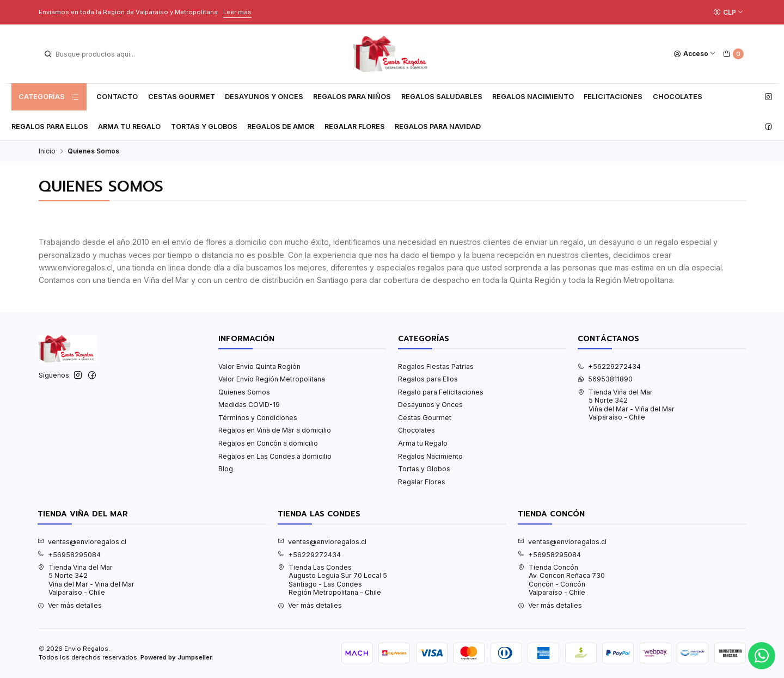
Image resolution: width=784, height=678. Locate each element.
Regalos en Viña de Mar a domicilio (275, 430)
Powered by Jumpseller (176, 657)
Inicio (47, 151)
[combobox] (99, 54)
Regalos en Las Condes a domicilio (275, 456)
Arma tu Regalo (129, 127)
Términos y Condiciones (258, 418)
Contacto (117, 97)
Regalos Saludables (442, 97)
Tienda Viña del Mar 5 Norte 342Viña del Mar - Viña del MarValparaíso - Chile (626, 405)
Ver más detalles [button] (70, 605)
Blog (226, 469)
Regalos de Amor (281, 127)
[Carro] (733, 54)
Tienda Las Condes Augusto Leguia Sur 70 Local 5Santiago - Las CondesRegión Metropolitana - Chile (332, 580)
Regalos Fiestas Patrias (436, 366)
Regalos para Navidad (438, 127)
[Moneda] (728, 12)
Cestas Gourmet (182, 97)
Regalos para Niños (352, 97)
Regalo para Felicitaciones (441, 392)
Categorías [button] (49, 97)
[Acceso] (695, 54)
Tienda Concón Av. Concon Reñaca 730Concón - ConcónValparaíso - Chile (561, 580)
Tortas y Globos (204, 127)
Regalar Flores (355, 127)
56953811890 (605, 379)
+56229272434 (609, 366)
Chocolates (678, 97)
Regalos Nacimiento (533, 97)
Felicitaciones (613, 97)
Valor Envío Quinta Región (259, 366)
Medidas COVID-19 (249, 405)
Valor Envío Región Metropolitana (272, 379)
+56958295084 (69, 555)
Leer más (237, 12)
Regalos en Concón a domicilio (268, 443)
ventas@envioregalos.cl (82, 542)
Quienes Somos (244, 392)
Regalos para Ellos (50, 127)
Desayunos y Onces (264, 97)
